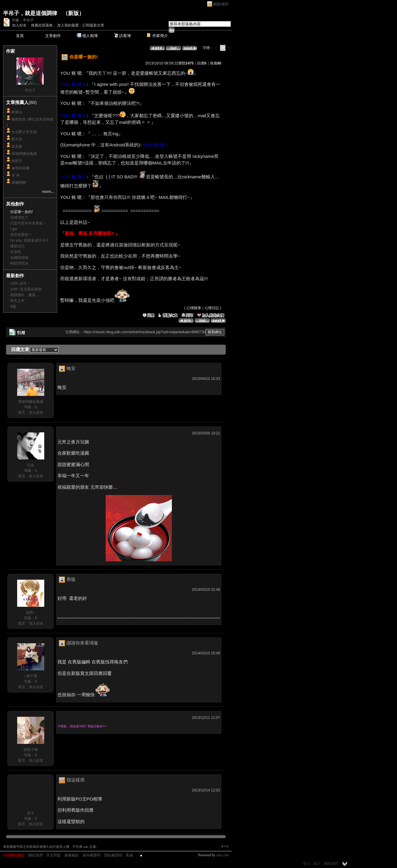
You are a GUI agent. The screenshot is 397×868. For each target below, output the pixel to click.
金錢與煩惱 (19, 258)
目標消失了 (19, 218)
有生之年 (17, 301)
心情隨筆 (194, 308)
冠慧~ (31, 613)
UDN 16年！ (20, 284)
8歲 (13, 306)
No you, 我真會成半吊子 (30, 240)
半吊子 (30, 90)
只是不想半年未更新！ (28, 223)
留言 (22, 412)
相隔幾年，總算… (25, 295)
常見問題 (54, 855)
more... (48, 192)
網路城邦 (221, 4)
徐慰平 (17, 161)
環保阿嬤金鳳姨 (24, 154)
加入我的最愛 (68, 25)
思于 (31, 813)
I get (14, 229)
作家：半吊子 (23, 20)
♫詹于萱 (31, 676)
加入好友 (19, 25)
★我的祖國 (20, 168)
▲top (225, 846)
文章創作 (53, 36)
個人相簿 (90, 36)
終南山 (17, 112)
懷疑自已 (17, 246)
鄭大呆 (17, 139)
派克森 (17, 146)
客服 (129, 855)
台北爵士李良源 (24, 132)
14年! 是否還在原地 (26, 289)
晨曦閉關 (19, 183)
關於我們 (36, 855)
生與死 (16, 252)
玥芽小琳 (31, 750)
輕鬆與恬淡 (19, 263)
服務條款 (72, 855)
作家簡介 (160, 36)
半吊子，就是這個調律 (30, 13)
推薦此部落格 (42, 25)
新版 (73, 13)
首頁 (20, 36)
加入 (317, 863)
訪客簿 (125, 36)
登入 (307, 863)
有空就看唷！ (21, 235)
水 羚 (16, 175)
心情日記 (212, 308)
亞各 (31, 465)
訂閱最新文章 (93, 25)
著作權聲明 (91, 855)
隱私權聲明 (113, 855)
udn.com (222, 855)
